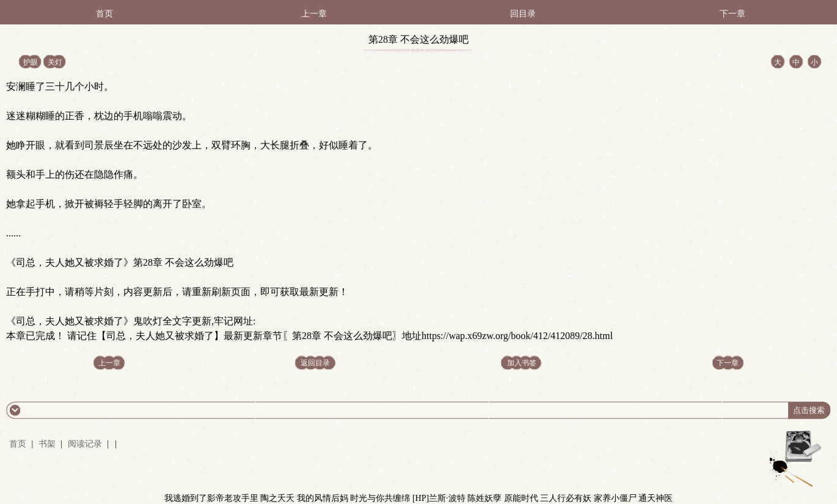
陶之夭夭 (277, 498)
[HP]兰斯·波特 (439, 498)
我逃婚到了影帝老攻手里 (211, 498)
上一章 (314, 14)
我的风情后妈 (323, 498)
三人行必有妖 (566, 498)
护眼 (31, 62)
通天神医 (656, 498)
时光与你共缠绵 (380, 498)
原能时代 (521, 498)
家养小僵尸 (615, 498)
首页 (104, 14)
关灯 (55, 62)
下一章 (733, 14)
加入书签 (522, 363)
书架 (47, 444)
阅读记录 (86, 444)
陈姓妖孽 (484, 498)
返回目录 (315, 363)
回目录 (523, 14)
